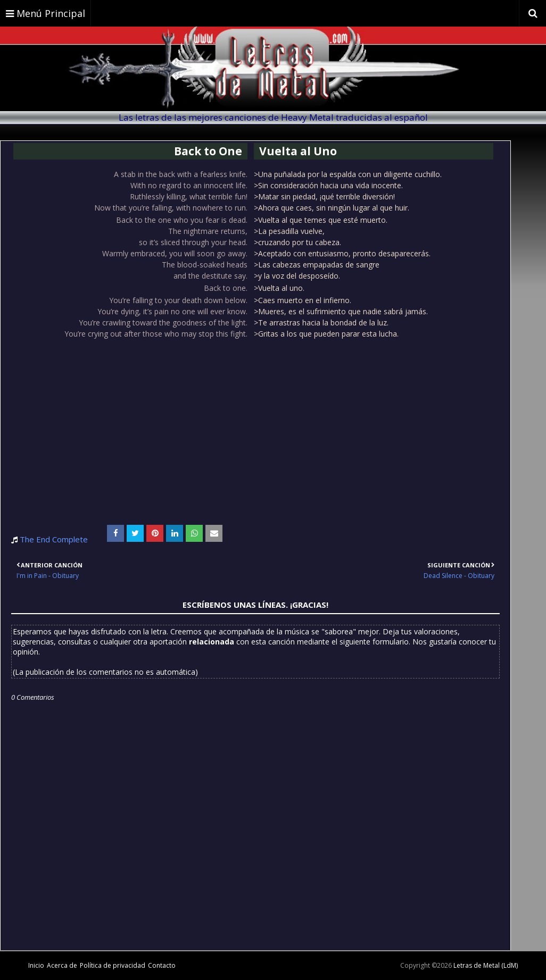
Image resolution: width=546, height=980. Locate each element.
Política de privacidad (113, 965)
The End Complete (54, 539)
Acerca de (62, 965)
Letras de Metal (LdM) (486, 965)
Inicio (36, 965)
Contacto (162, 965)
